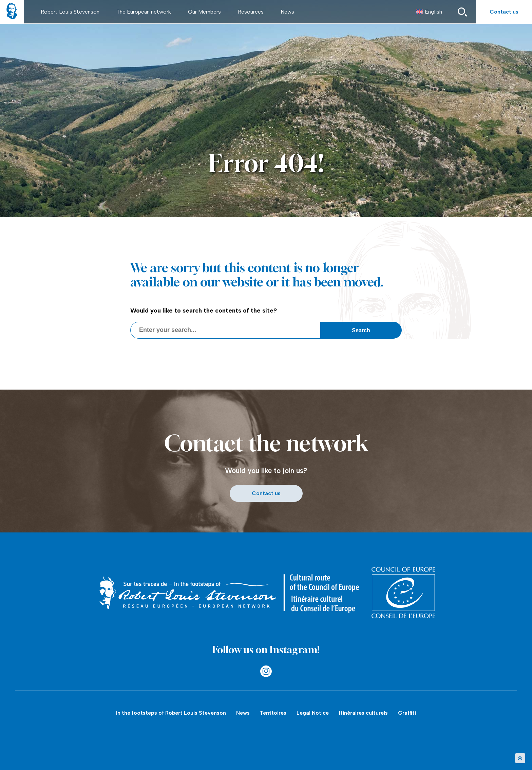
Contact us (504, 12)
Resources (251, 12)
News (287, 12)
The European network (144, 12)
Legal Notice (313, 713)
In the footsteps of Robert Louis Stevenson (171, 713)
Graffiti (407, 713)
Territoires (273, 713)
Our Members (204, 12)
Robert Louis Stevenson (70, 12)
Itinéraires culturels (363, 713)
